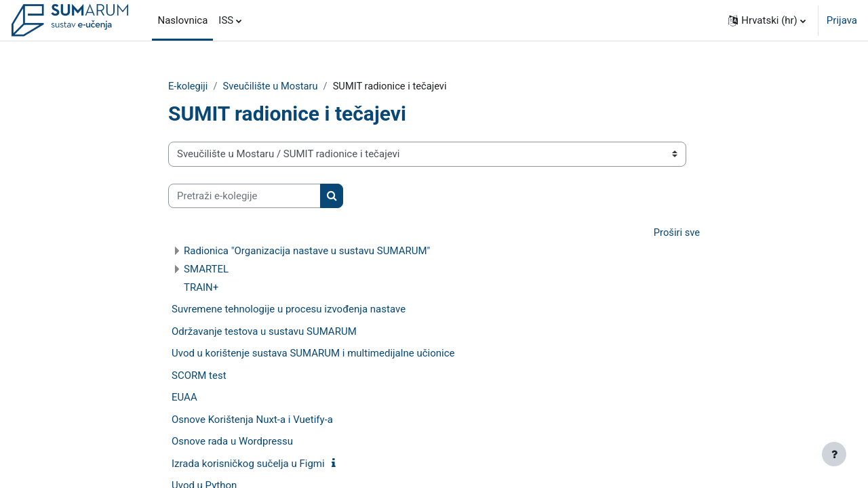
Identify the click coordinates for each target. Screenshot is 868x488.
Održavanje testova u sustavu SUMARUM (264, 332)
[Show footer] (834, 454)
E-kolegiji (189, 86)
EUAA (184, 398)
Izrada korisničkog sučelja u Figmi (248, 464)
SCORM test (199, 376)
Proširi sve (676, 233)
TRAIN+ (201, 288)
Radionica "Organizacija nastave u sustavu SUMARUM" (307, 251)
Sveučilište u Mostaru (272, 86)
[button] (767, 20)
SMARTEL (206, 270)
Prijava (842, 20)
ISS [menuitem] (226, 20)
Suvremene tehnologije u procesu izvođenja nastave (289, 310)
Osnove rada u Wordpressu (232, 442)
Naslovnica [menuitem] (182, 20)
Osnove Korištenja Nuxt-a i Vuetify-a (252, 420)
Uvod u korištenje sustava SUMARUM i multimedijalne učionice (313, 354)
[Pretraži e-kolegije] (244, 196)
